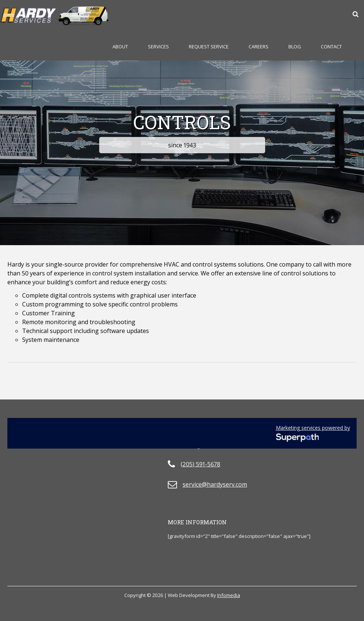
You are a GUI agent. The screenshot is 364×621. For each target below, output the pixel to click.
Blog (295, 47)
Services (158, 47)
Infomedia (229, 595)
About (120, 47)
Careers (259, 47)
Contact (331, 47)
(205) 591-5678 (200, 464)
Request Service (209, 47)
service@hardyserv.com (215, 484)
